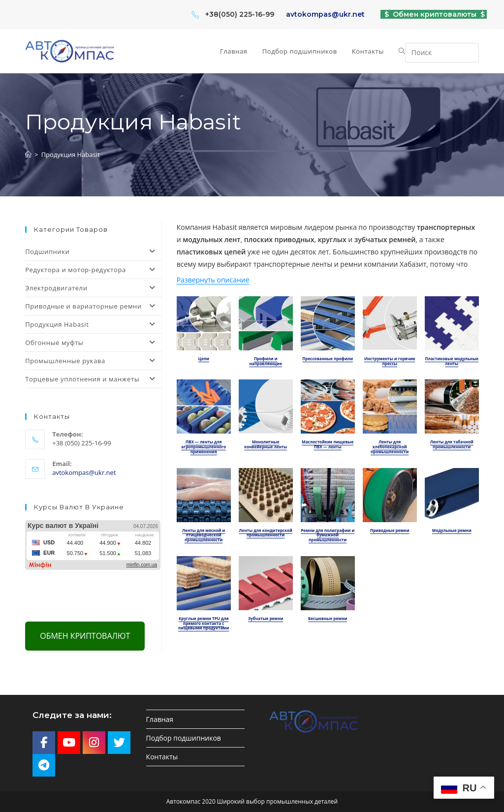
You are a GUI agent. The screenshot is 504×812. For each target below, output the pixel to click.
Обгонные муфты (93, 343)
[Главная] (28, 155)
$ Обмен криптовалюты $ (434, 14)
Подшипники (93, 251)
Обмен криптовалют (85, 636)
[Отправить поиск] (469, 51)
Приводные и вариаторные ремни (93, 306)
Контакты (162, 757)
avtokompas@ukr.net (325, 14)
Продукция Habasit (71, 155)
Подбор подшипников (184, 738)
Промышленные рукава (93, 361)
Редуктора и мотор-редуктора (93, 270)
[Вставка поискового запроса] (442, 53)
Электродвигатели (93, 288)
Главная (160, 719)
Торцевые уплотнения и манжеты (93, 379)
